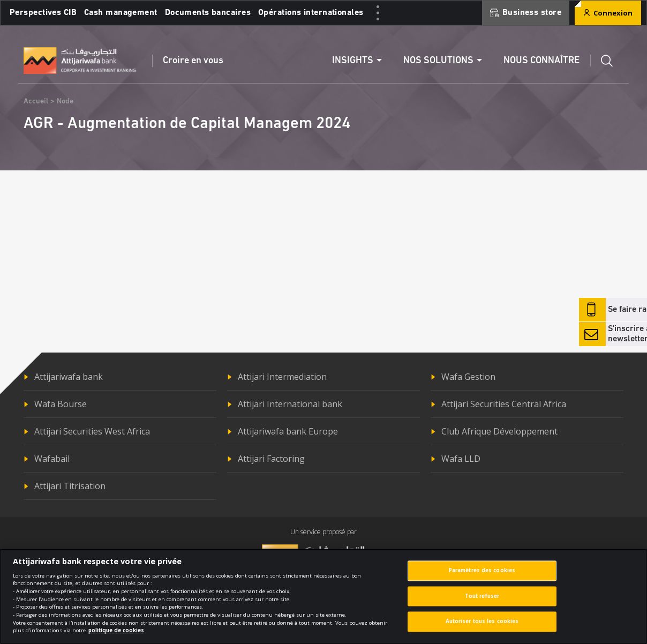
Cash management (121, 13)
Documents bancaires (208, 13)
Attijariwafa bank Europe (288, 431)
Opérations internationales (311, 13)
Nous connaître (541, 61)
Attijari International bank (290, 404)
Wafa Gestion (468, 377)
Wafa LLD (461, 459)
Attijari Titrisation (70, 486)
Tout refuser (482, 603)
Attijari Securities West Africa (92, 431)
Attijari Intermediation (282, 377)
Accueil (36, 102)
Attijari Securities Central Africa (504, 404)
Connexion (608, 13)
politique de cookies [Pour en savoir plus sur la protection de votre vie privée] (116, 637)
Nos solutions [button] (438, 61)
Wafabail (52, 459)
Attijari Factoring (271, 459)
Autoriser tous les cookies (482, 629)
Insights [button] (353, 61)
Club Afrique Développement (499, 431)
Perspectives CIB (43, 13)
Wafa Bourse (61, 404)
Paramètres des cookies (482, 577)
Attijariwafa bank (69, 377)
